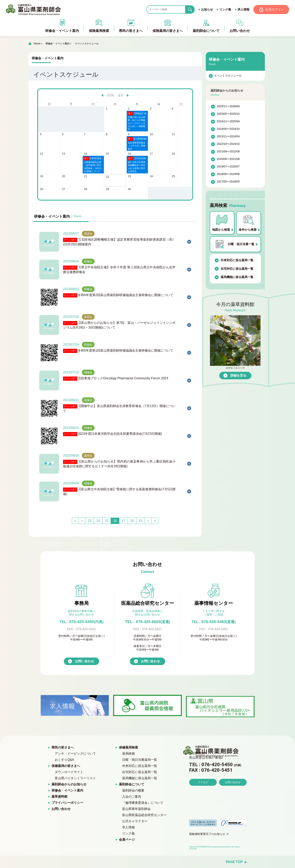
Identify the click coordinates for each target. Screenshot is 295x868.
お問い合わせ (84, 661)
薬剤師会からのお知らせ (69, 784)
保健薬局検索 (128, 748)
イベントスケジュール (87, 44)
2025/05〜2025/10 (228, 114)
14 (98, 521)
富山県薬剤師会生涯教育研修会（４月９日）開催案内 (137, 144)
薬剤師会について (132, 784)
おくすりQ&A (64, 760)
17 (124, 521)
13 (90, 521)
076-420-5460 (214, 622)
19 (141, 521)
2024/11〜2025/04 (228, 121)
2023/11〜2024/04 (228, 137)
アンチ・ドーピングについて (75, 754)
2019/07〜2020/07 (228, 167)
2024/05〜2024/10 (228, 129)
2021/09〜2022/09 (228, 152)
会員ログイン (275, 9)
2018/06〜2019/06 (228, 174)
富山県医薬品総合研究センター (144, 815)
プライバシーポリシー (67, 803)
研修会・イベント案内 (57, 44)
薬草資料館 (59, 797)
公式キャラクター (135, 821)
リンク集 (225, 9)
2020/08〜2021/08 (228, 159)
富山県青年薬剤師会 (136, 809)
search (193, 10)
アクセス (203, 794)
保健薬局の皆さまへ (66, 766)
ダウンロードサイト (69, 772)
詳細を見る (238, 375)
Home (37, 44)
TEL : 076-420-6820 (147, 622)
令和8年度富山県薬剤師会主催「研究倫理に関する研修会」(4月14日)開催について (93, 165)
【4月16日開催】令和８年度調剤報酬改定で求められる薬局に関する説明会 (137, 165)
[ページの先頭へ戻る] (147, 862)
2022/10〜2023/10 (228, 144)
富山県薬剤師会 (34, 10)
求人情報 (243, 9)
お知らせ (207, 9)
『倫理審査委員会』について (143, 803)
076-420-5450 (81, 622)
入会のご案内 (132, 797)
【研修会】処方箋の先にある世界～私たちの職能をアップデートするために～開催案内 (137, 121)
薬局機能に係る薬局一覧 (237, 277)
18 (132, 521)
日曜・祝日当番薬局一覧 (140, 760)
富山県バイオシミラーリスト (75, 778)
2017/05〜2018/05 (228, 182)
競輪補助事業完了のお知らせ (207, 834)
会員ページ (127, 840)
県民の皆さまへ (63, 748)
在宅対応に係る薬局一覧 (237, 269)
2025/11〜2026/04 (228, 106)
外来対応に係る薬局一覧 (237, 260)
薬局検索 (128, 754)
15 (107, 521)
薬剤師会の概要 (133, 791)
